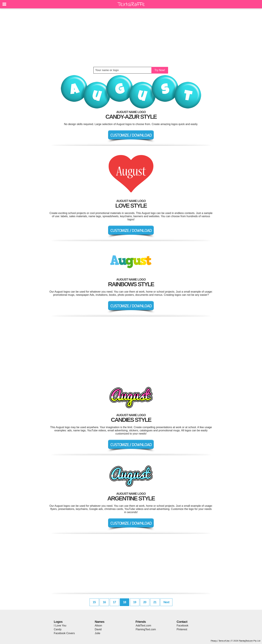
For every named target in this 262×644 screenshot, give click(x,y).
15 (94, 602)
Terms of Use (224, 641)
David (98, 629)
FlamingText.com (146, 629)
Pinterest (182, 629)
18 (124, 602)
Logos (58, 622)
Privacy (214, 641)
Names (100, 622)
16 (104, 602)
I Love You (60, 626)
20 (145, 602)
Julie (97, 633)
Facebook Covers (64, 633)
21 (155, 602)
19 (135, 602)
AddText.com (143, 626)
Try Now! (160, 70)
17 (114, 602)
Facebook (182, 626)
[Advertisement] (131, 38)
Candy (58, 629)
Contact (182, 622)
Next (166, 602)
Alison (98, 626)
